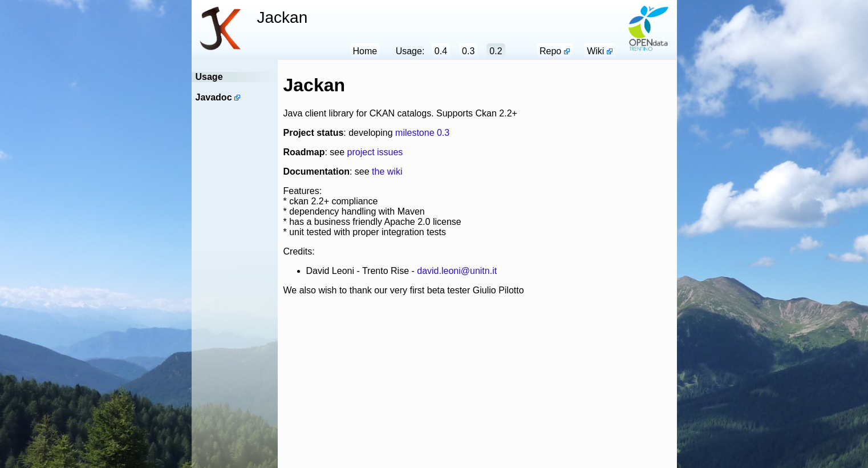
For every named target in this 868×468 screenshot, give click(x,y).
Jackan (283, 17)
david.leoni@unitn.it (457, 271)
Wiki (595, 51)
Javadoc (214, 97)
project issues (375, 152)
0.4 (441, 51)
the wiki (387, 172)
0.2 (496, 51)
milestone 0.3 (422, 133)
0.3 (468, 51)
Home (365, 51)
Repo (550, 51)
